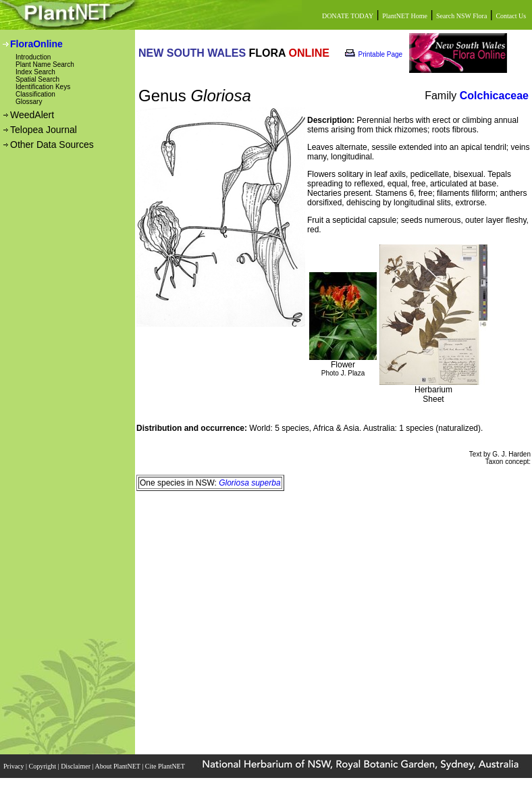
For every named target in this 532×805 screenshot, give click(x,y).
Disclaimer (76, 766)
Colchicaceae (494, 96)
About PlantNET (118, 766)
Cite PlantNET (166, 766)
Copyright (44, 766)
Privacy (15, 766)
